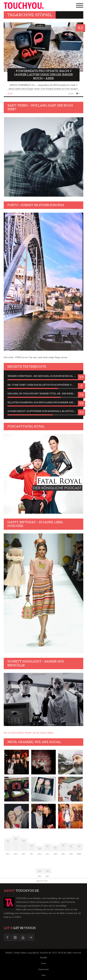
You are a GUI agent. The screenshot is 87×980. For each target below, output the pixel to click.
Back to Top (42, 881)
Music (10, 93)
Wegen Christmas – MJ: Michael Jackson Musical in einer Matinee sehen (43, 376)
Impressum (44, 969)
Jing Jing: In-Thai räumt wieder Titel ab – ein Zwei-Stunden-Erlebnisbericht (43, 394)
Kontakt (43, 957)
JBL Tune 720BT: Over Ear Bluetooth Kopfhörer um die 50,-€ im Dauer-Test (43, 385)
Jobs (44, 975)
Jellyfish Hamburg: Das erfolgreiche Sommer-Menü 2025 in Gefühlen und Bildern (43, 402)
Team (43, 963)
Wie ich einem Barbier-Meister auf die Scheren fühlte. (29, 733)
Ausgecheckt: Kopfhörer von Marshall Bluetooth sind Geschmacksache (43, 411)
